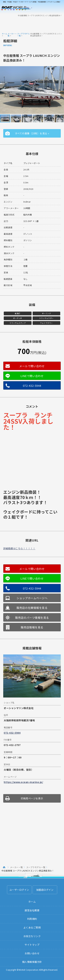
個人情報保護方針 (32, 962)
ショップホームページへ (32, 598)
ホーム (5, 34)
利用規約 (32, 919)
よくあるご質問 (32, 927)
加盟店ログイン (45, 890)
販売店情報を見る (32, 627)
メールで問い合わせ (32, 366)
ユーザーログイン (19, 890)
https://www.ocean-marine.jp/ (23, 782)
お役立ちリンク (32, 936)
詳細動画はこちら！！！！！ (19, 548)
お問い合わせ (32, 953)
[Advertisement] (32, 24)
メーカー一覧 (12, 35)
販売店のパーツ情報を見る (32, 618)
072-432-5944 (32, 386)
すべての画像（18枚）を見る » (32, 133)
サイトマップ (32, 945)
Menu (59, 8)
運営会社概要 (32, 910)
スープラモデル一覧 (23, 35)
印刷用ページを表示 (32, 798)
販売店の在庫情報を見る (32, 608)
